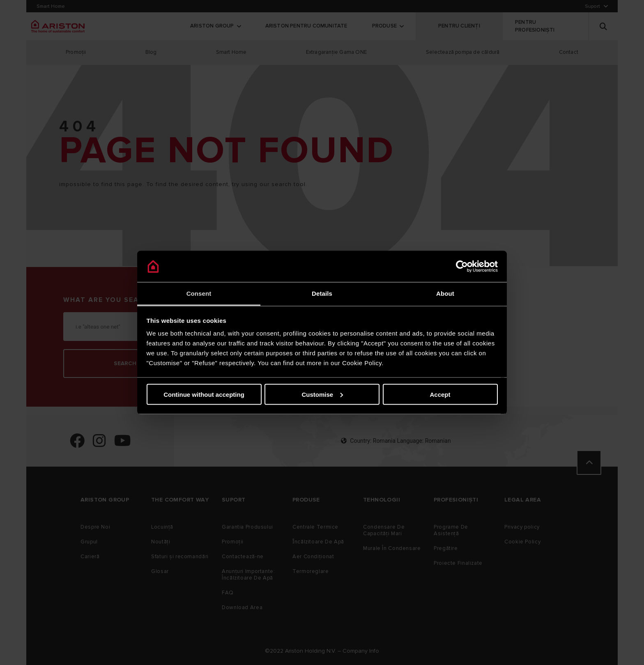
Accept (440, 394)
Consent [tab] (199, 293)
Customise (322, 394)
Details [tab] (322, 293)
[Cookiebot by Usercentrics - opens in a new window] (462, 267)
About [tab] (445, 293)
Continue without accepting (204, 394)
